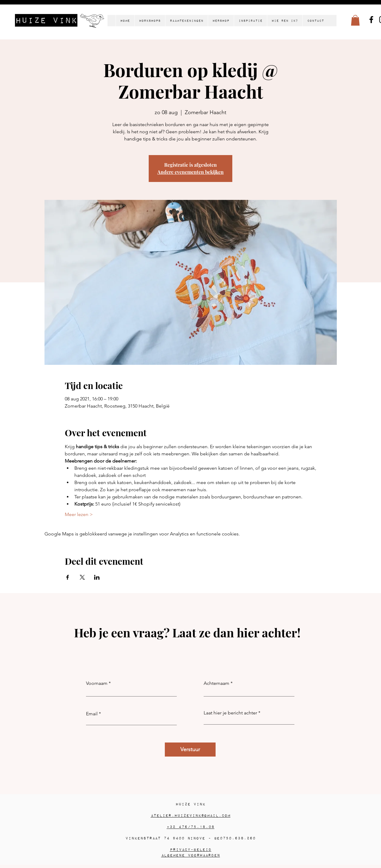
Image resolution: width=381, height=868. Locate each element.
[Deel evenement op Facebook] (68, 577)
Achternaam (216, 683)
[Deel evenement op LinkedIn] (97, 577)
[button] (355, 20)
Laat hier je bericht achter (230, 713)
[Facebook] (371, 20)
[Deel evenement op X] (82, 577)
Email (92, 714)
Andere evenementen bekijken (190, 172)
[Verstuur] (190, 750)
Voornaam (97, 683)
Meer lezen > (79, 514)
